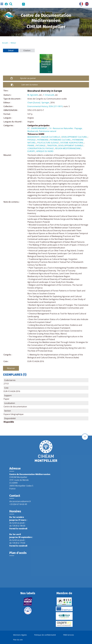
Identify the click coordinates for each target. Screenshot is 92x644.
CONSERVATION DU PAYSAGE (41, 148)
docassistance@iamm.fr (20, 501)
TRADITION (52, 146)
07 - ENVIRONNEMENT (37, 128)
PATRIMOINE (43, 140)
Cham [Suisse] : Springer (38, 103)
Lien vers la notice (30, 85)
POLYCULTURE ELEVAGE (48, 143)
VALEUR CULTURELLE (51, 137)
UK (86, 3)
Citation (27, 50)
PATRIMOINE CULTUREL (60, 140)
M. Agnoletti (33, 95)
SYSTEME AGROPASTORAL (72, 143)
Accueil (5, 43)
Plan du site (18, 640)
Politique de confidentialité (45, 635)
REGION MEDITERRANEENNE (68, 148)
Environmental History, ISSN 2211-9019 (45, 106)
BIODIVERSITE (34, 137)
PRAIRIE (31, 146)
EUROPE (31, 151)
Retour (13, 43)
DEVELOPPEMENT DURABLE (71, 146)
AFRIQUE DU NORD (45, 151)
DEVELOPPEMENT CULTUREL (74, 137)
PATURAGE (41, 146)
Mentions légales (20, 635)
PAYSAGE (32, 140)
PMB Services (69, 635)
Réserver (11, 368)
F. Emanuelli (49, 95)
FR (80, 3)
